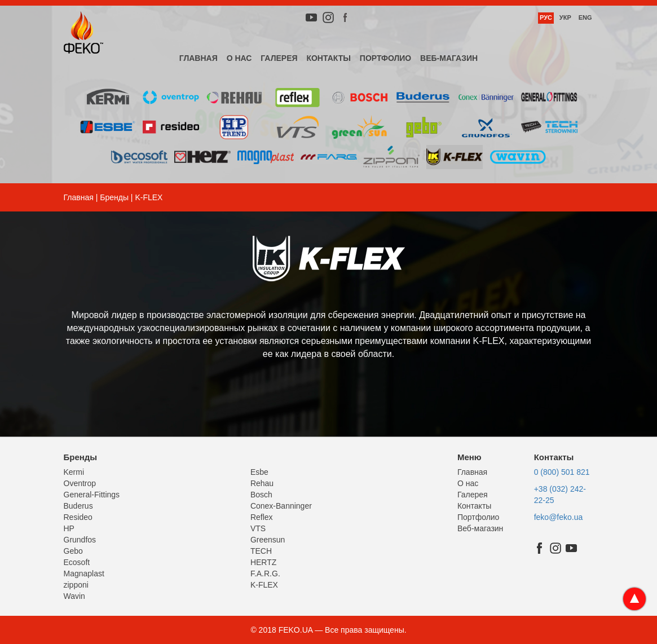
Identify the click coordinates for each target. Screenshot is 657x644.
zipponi (76, 585)
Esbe (259, 472)
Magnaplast (84, 574)
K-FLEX (264, 585)
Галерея (279, 58)
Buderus (78, 506)
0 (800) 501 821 (562, 472)
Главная (199, 58)
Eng (585, 17)
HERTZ (263, 562)
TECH (261, 551)
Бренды (114, 197)
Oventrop (80, 483)
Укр (565, 17)
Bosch (261, 495)
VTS (258, 528)
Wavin (74, 596)
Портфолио (385, 58)
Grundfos (80, 540)
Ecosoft (77, 562)
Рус (546, 17)
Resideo (78, 517)
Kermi (74, 472)
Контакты (328, 58)
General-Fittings (92, 495)
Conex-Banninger (281, 506)
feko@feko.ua (559, 517)
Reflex (262, 517)
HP (69, 528)
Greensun (268, 540)
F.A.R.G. (265, 574)
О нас (239, 58)
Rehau (262, 483)
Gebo (73, 551)
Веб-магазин (449, 58)
